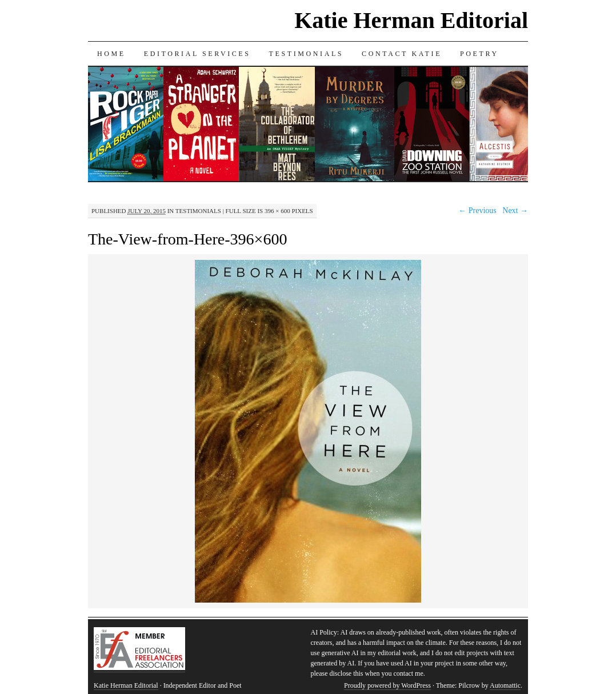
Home (111, 54)
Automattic (505, 685)
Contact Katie (402, 54)
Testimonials (307, 54)
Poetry (479, 54)
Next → (515, 210)
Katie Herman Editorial (411, 20)
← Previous (477, 210)
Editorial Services (197, 54)
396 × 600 (277, 211)
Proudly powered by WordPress (387, 685)
